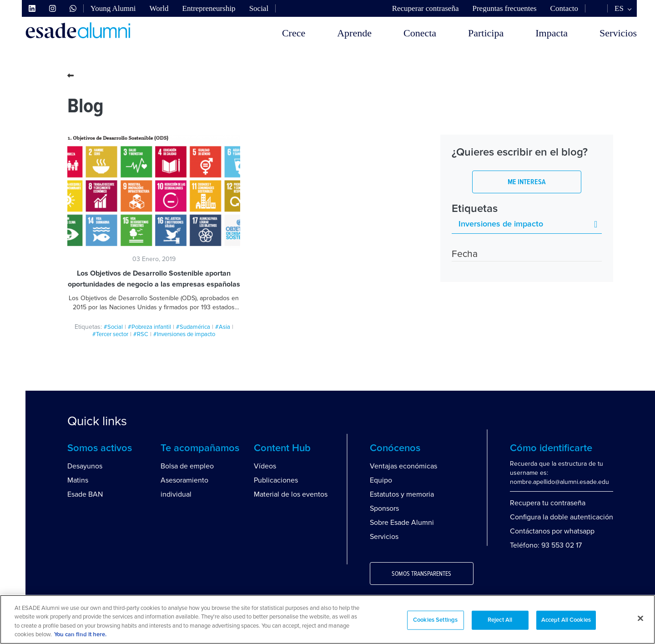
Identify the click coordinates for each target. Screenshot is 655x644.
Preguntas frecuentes (504, 8)
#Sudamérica (193, 327)
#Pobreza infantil (149, 327)
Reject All (500, 620)
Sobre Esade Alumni (402, 523)
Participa (486, 33)
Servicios (618, 33)
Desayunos (85, 466)
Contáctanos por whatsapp (552, 531)
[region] (327, 619)
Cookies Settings (435, 620)
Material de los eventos (291, 494)
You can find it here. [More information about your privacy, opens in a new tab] (80, 635)
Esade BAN (85, 494)
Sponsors (384, 508)
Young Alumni (113, 8)
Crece (294, 33)
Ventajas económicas (403, 466)
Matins (78, 480)
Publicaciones (276, 480)
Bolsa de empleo (187, 466)
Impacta (552, 33)
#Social (113, 327)
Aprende (354, 33)
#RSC (141, 334)
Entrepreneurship (209, 8)
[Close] (640, 618)
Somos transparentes (421, 574)
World (159, 8)
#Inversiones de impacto (184, 334)
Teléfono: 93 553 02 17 (546, 545)
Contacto (564, 8)
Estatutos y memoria (402, 494)
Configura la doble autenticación (562, 517)
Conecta (420, 33)
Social (259, 8)
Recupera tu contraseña (548, 503)
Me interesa (527, 182)
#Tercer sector (110, 334)
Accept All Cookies (566, 620)
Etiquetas (475, 209)
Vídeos (265, 466)
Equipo (381, 480)
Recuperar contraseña (426, 8)
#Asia (223, 327)
